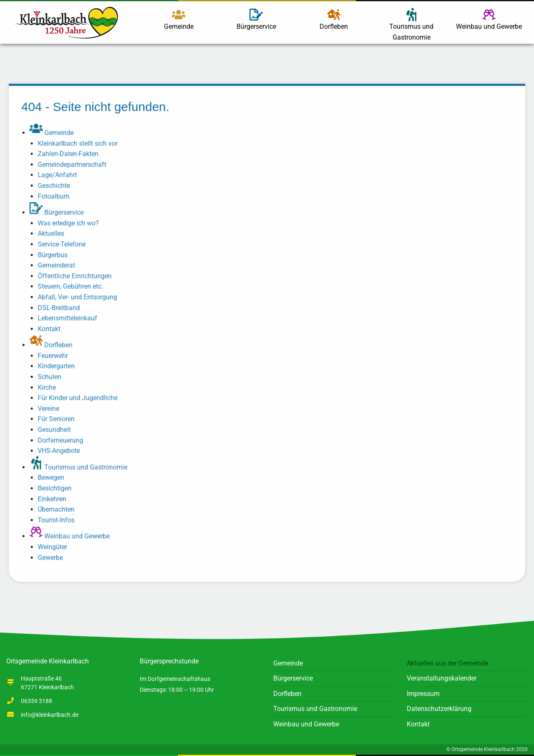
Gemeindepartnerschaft (74, 167)
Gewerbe (53, 555)
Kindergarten (59, 366)
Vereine (51, 408)
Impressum (423, 694)
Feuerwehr (55, 355)
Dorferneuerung (63, 439)
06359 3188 (37, 701)
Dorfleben (334, 19)
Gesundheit (57, 428)
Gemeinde (179, 19)
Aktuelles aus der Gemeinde (447, 663)
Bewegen (54, 476)
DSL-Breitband (61, 308)
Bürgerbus (55, 256)
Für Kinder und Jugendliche (80, 397)
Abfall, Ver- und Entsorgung (80, 298)
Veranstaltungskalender (442, 678)
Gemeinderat (59, 266)
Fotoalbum (56, 198)
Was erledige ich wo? (71, 225)
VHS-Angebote (61, 449)
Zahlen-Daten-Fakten (71, 156)
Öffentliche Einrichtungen (77, 277)
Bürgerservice (256, 19)
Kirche (49, 387)
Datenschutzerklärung (439, 709)
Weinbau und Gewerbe (489, 19)
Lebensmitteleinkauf (70, 318)
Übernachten (59, 507)
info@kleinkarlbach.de (50, 715)
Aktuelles (54, 235)
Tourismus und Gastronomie (411, 25)
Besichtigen (57, 486)
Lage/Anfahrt (60, 177)
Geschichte (56, 187)
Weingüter (55, 544)
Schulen (52, 376)
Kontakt (52, 329)
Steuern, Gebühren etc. (73, 287)
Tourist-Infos (59, 518)
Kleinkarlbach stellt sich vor (80, 146)
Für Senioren (59, 418)
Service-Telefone (64, 245)
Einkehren (54, 497)
